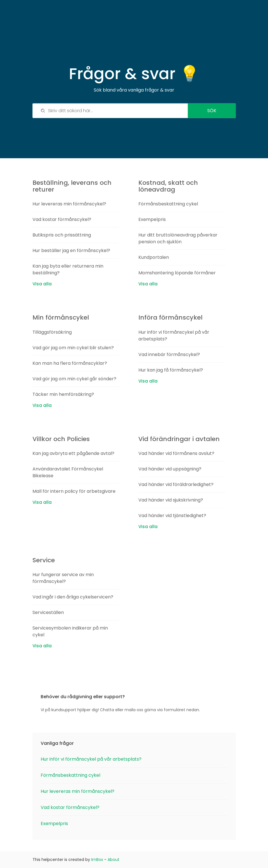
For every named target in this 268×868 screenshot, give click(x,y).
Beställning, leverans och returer (72, 186)
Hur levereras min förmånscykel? (69, 204)
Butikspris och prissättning (62, 235)
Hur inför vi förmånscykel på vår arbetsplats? (91, 759)
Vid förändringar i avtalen (179, 439)
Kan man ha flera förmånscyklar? (70, 363)
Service (44, 560)
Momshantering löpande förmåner (177, 273)
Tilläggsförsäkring (52, 332)
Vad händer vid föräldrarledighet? (176, 484)
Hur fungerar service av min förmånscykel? (63, 578)
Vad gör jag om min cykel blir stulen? (73, 348)
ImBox (97, 860)
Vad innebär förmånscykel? (169, 354)
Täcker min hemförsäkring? (63, 394)
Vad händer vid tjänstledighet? (172, 516)
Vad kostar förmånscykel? (62, 219)
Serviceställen (48, 612)
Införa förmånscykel (170, 317)
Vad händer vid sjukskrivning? (171, 500)
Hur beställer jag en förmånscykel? (71, 250)
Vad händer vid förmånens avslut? (176, 453)
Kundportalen (154, 257)
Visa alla (42, 284)
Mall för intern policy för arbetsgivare (74, 491)
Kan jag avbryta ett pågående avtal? (73, 453)
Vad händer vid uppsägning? (170, 469)
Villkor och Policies (61, 439)
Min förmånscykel (61, 317)
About (114, 860)
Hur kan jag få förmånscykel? (171, 370)
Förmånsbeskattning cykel (168, 204)
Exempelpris (152, 219)
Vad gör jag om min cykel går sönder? (74, 379)
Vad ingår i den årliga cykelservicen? (73, 597)
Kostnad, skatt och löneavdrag (168, 186)
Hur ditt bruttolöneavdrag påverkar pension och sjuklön (178, 238)
